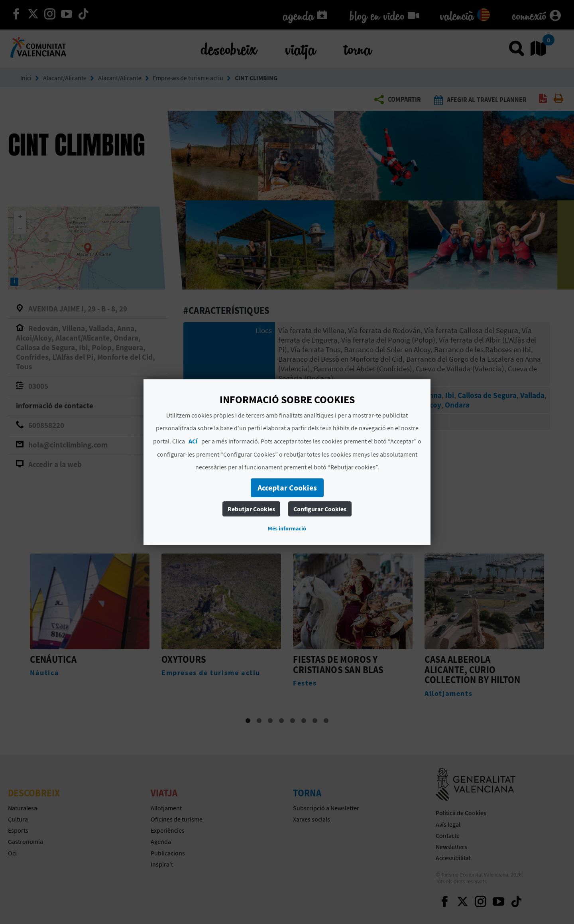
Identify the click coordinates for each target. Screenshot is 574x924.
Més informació (287, 528)
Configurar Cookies (320, 509)
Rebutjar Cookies (251, 509)
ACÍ (193, 441)
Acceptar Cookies (287, 488)
